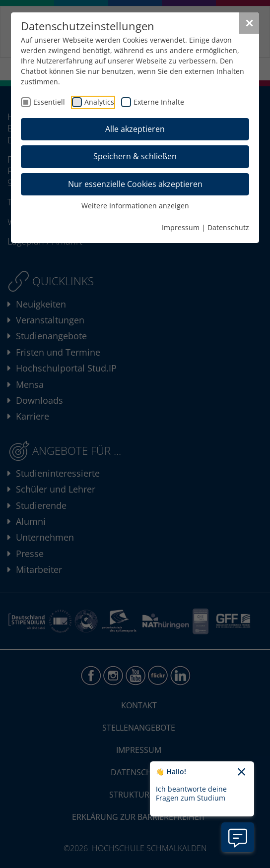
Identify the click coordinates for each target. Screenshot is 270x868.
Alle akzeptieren (135, 129)
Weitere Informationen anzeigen (135, 206)
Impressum (181, 227)
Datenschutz (228, 227)
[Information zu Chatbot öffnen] (238, 837)
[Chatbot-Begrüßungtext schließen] (241, 772)
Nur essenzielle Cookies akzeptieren (135, 184)
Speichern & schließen (135, 156)
